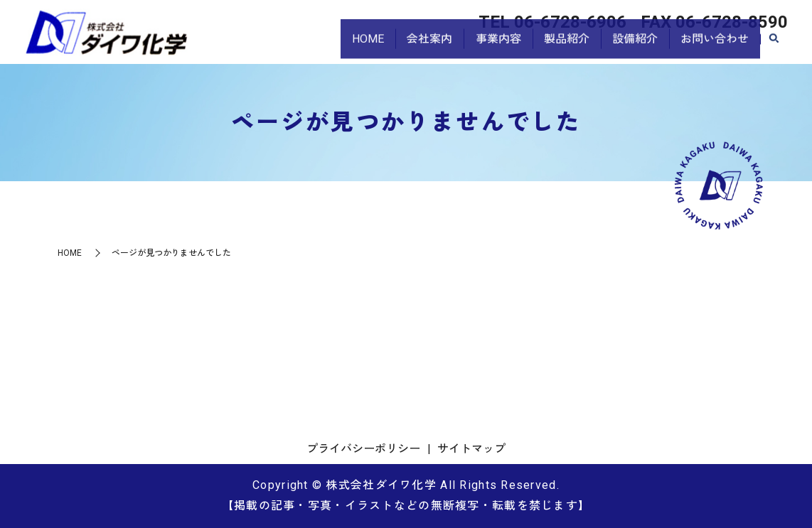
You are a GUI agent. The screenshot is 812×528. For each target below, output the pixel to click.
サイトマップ (471, 449)
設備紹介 (629, 47)
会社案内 (410, 47)
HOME (344, 47)
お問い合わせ (712, 47)
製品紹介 (555, 47)
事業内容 (483, 47)
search (774, 48)
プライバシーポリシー (363, 449)
